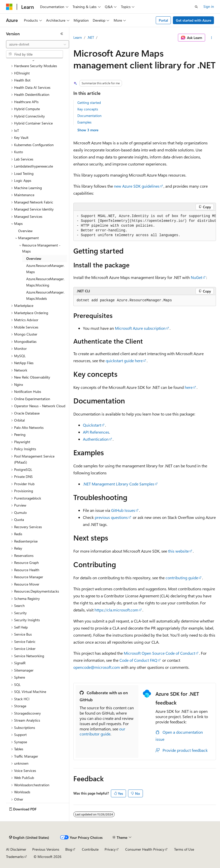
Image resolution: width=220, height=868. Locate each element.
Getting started (89, 102)
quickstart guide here (124, 361)
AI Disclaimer (16, 849)
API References (96, 432)
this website (178, 551)
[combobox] (38, 44)
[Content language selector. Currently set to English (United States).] (29, 838)
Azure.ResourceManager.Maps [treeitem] (45, 269)
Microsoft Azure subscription (140, 328)
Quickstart (92, 425)
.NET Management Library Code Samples (119, 484)
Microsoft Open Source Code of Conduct (159, 653)
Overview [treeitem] (25, 231)
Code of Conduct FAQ (138, 660)
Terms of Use (184, 849)
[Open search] (196, 7)
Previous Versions (46, 849)
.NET (91, 37)
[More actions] (212, 38)
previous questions (111, 517)
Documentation (89, 116)
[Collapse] (62, 34)
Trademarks (15, 857)
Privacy (110, 849)
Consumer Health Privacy (145, 849)
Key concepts (88, 109)
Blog (69, 849)
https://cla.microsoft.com (116, 610)
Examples (84, 122)
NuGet (196, 277)
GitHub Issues (123, 510)
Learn (78, 37)
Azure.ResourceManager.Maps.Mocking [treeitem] (45, 282)
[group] (145, 226)
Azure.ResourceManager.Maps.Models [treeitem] (45, 295)
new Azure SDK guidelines (137, 186)
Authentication (96, 439)
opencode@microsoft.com (97, 667)
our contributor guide (102, 731)
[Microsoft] (9, 7)
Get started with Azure (194, 20)
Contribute (90, 849)
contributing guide (182, 578)
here (189, 387)
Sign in (209, 6)
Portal (163, 20)
